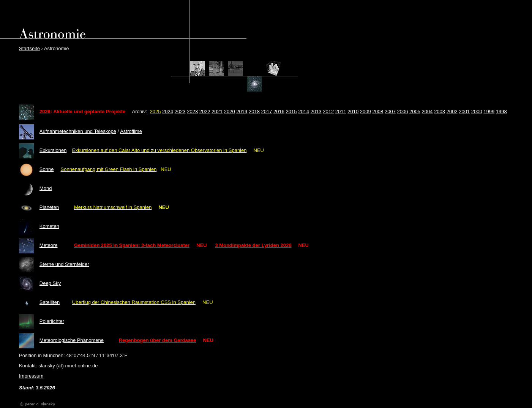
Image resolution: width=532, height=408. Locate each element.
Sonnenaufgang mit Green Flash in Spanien (109, 169)
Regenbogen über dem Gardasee (158, 340)
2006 (403, 111)
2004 (427, 111)
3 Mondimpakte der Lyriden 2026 (253, 245)
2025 (155, 111)
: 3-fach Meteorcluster (164, 245)
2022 (205, 111)
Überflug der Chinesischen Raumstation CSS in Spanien (134, 302)
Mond (46, 188)
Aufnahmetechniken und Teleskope (78, 131)
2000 (477, 111)
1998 (501, 111)
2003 (440, 111)
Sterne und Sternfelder (64, 264)
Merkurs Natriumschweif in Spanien (113, 207)
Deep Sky (50, 283)
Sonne (47, 169)
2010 (353, 111)
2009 (365, 111)
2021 (217, 111)
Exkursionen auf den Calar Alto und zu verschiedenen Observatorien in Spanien (159, 150)
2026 (45, 111)
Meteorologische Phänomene (72, 340)
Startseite (29, 48)
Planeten (49, 207)
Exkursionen (53, 150)
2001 (464, 111)
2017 (266, 111)
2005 (415, 111)
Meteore (49, 245)
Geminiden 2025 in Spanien (106, 245)
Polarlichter (52, 321)
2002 (452, 111)
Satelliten (50, 302)
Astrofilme (131, 131)
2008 (378, 111)
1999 (489, 111)
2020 (230, 111)
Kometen (49, 226)
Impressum (31, 376)
